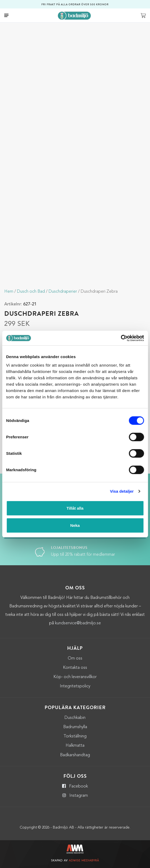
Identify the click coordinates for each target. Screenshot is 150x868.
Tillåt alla (75, 508)
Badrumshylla (75, 727)
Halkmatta (75, 746)
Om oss (75, 658)
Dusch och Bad (31, 292)
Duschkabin (75, 718)
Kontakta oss (75, 668)
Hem (9, 292)
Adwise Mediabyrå (84, 861)
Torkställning (75, 736)
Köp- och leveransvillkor (75, 677)
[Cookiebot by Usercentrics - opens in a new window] (121, 338)
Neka (75, 525)
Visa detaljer (122, 491)
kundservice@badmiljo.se (78, 623)
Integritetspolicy (75, 686)
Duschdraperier (63, 292)
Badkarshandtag (75, 755)
